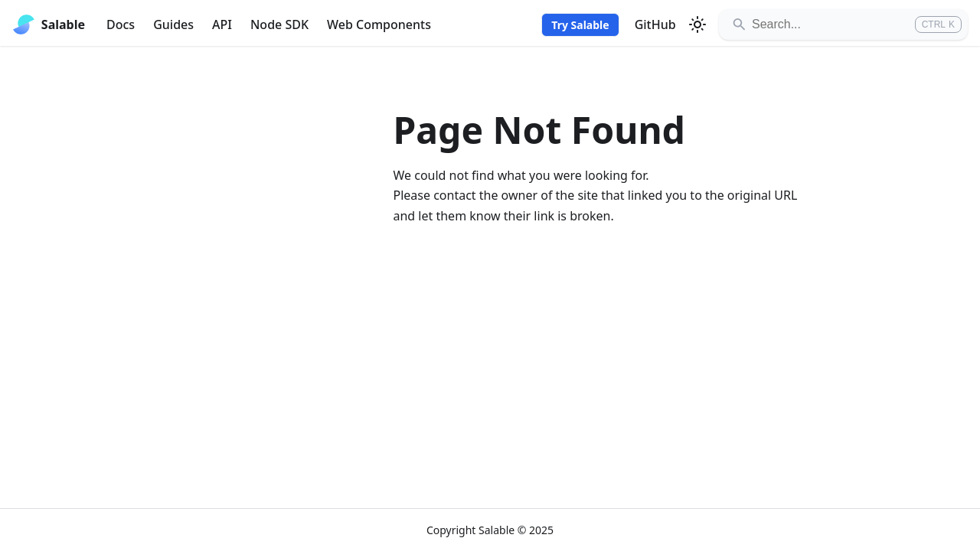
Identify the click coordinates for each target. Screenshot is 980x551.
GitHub (655, 24)
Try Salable (580, 25)
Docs (121, 24)
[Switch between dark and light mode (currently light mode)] (697, 24)
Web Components (379, 24)
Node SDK (279, 24)
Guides (173, 24)
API (222, 24)
